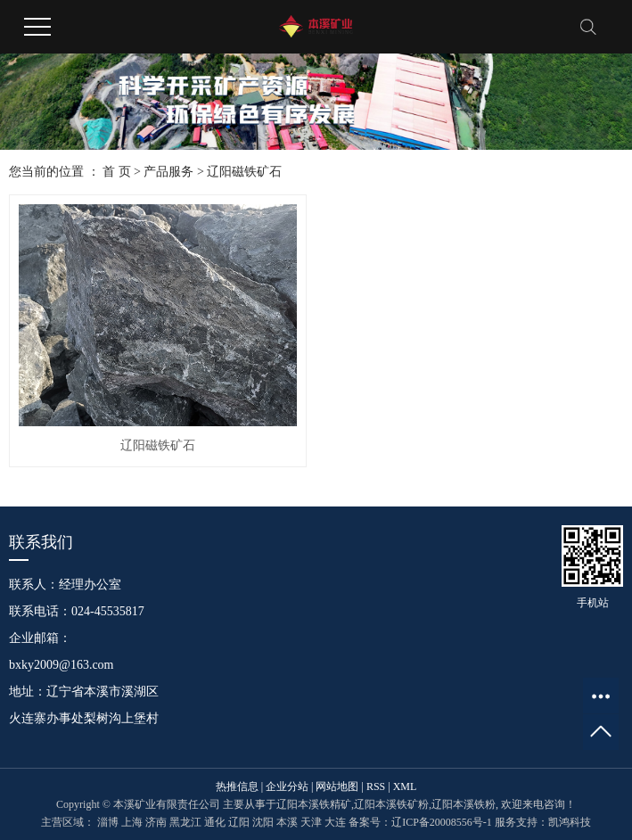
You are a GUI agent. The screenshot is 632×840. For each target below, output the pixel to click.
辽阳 (239, 822)
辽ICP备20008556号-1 (442, 822)
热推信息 (237, 786)
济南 (156, 822)
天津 (311, 822)
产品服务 (168, 172)
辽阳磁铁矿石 (244, 172)
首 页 (117, 172)
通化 (215, 822)
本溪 (287, 822)
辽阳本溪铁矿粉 (391, 804)
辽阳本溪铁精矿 (314, 804)
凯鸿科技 (570, 822)
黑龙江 (185, 822)
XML (405, 786)
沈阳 (263, 822)
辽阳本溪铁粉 (464, 804)
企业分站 (287, 786)
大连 (335, 822)
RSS (376, 786)
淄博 (108, 822)
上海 (132, 822)
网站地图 (337, 786)
